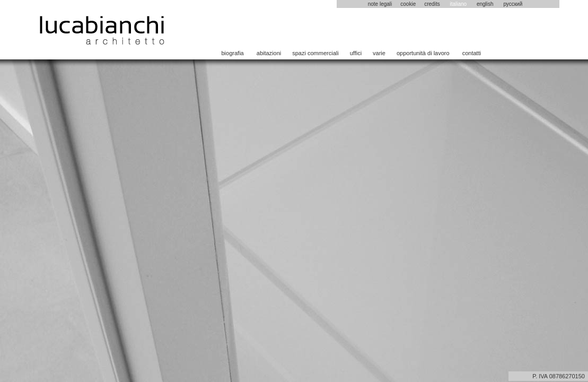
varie (379, 53)
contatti (472, 53)
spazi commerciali (315, 53)
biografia (233, 53)
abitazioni (269, 53)
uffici (356, 53)
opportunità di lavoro (423, 53)
